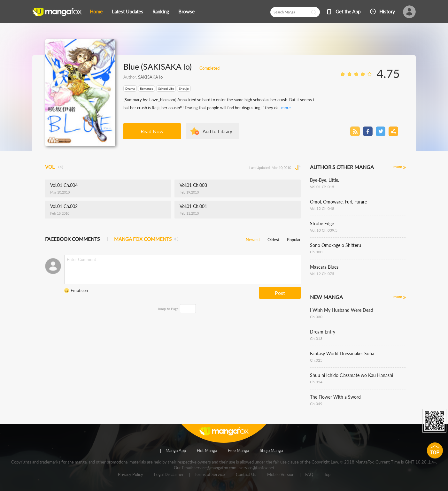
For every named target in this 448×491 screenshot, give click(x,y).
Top (327, 475)
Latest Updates (127, 12)
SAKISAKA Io (150, 77)
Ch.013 (316, 338)
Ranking (161, 12)
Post (280, 293)
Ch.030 (316, 317)
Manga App (176, 451)
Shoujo (184, 88)
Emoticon (79, 290)
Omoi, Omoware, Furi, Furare (338, 202)
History (387, 12)
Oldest (274, 238)
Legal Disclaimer (169, 475)
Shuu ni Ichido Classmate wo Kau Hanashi (351, 375)
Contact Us (246, 475)
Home (96, 12)
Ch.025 (316, 360)
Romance (147, 88)
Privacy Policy (131, 475)
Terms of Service (210, 475)
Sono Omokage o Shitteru (336, 245)
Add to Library (217, 131)
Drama (130, 88)
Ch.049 (316, 404)
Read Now (152, 131)
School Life (166, 88)
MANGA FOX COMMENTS (146, 239)
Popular (294, 238)
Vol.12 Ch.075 (322, 274)
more (286, 108)
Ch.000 (316, 252)
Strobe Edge (322, 223)
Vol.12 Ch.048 (322, 208)
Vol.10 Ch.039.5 (324, 230)
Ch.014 (316, 382)
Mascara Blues (324, 267)
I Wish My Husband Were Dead (342, 310)
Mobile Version (281, 475)
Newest (253, 238)
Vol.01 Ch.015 (322, 187)
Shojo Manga (271, 451)
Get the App (348, 12)
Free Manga (238, 451)
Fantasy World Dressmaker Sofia (342, 353)
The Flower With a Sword (335, 397)
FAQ (309, 475)
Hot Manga (207, 451)
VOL (55, 167)
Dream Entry (323, 332)
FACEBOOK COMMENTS (72, 239)
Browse (186, 12)
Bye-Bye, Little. (324, 180)
